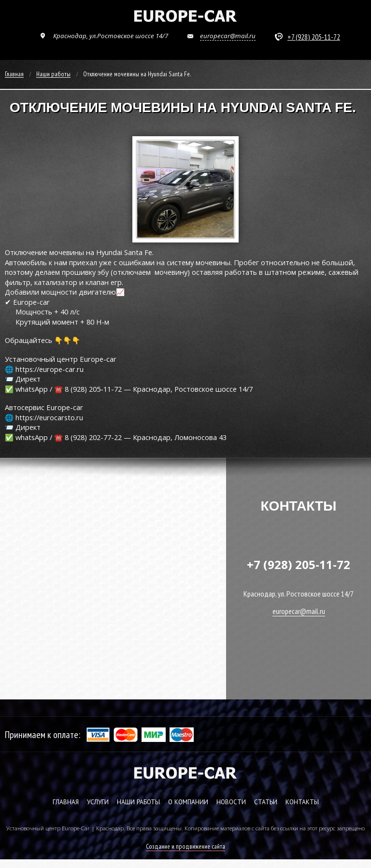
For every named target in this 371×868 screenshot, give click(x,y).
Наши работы (53, 74)
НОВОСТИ (231, 802)
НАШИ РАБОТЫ (138, 802)
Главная (14, 74)
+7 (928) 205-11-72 (314, 37)
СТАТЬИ (266, 802)
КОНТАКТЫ (302, 802)
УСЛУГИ (98, 802)
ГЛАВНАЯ (66, 802)
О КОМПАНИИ (188, 802)
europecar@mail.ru (228, 36)
